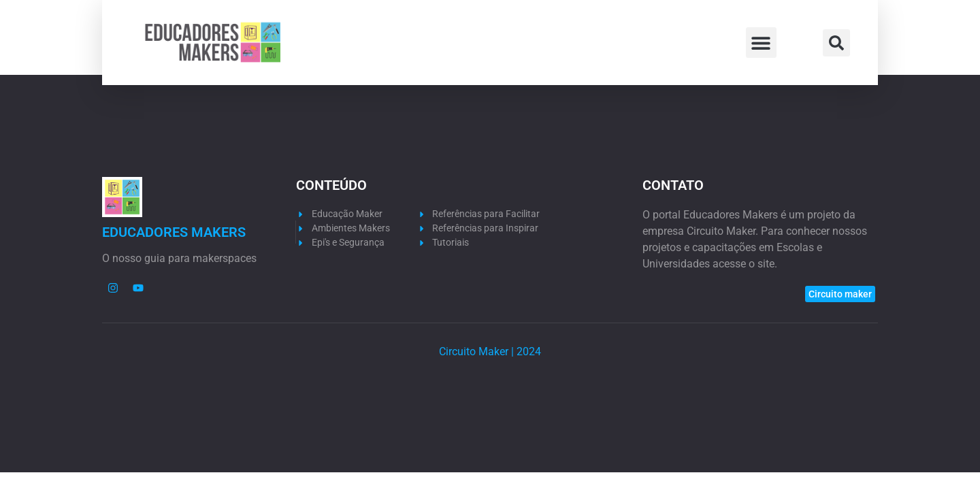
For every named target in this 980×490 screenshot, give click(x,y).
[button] (761, 43)
